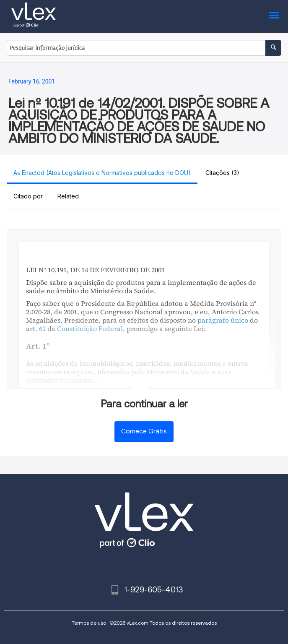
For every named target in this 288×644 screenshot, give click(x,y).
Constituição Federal (90, 329)
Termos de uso (89, 623)
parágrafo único (223, 320)
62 (42, 329)
